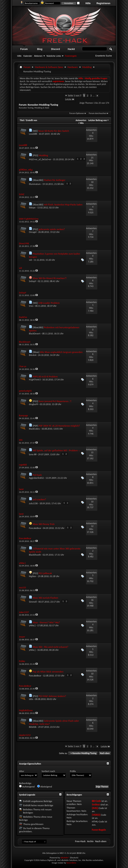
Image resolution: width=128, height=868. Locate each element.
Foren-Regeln (99, 830)
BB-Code (96, 801)
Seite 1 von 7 (75, 95)
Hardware (73, 67)
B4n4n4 (33, 355)
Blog (40, 49)
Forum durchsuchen (98, 113)
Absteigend (45, 786)
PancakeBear (35, 528)
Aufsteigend (27, 786)
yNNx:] (32, 625)
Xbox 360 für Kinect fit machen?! (50, 278)
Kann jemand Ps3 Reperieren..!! (55, 401)
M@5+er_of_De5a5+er (40, 159)
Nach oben (105, 753)
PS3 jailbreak (45, 573)
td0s (31, 699)
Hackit (71, 49)
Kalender (28, 56)
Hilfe (88, 3)
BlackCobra (34, 429)
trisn (31, 306)
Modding (87, 67)
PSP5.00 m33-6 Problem (45, 377)
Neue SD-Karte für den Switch (54, 131)
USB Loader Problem (49, 303)
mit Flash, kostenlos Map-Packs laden (63, 205)
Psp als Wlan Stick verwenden (48, 672)
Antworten (81, 120)
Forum (24, 49)
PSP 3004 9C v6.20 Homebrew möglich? (59, 426)
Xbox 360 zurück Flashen (45, 598)
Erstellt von (32, 120)
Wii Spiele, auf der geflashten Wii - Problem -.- (57, 450)
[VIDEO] (96, 815)
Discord (56, 49)
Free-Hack (80, 841)
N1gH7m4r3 (35, 380)
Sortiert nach (48, 771)
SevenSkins (71, 863)
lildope (32, 208)
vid (30, 260)
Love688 (33, 134)
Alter (22, 771)
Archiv (90, 841)
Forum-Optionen (77, 113)
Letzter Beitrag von (99, 120)
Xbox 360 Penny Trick (44, 524)
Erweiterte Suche (104, 56)
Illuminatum (35, 184)
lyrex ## (33, 454)
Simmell (33, 602)
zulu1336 (33, 503)
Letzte (70, 99)
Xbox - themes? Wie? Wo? (46, 622)
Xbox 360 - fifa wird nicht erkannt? (51, 647)
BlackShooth (35, 555)
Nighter (32, 576)
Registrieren (103, 3)
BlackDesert (35, 334)
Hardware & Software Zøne (49, 67)
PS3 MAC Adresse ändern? (52, 696)
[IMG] (95, 808)
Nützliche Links (54, 56)
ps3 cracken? (39, 499)
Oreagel (33, 232)
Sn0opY (32, 281)
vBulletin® (65, 858)
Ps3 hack (37, 475)
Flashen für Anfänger (55, 180)
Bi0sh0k (33, 727)
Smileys (96, 805)
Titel (22, 120)
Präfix (73, 771)
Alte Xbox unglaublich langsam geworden (61, 352)
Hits (82, 123)
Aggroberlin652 (36, 478)
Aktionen (38, 56)
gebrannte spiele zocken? (52, 229)
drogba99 (34, 404)
